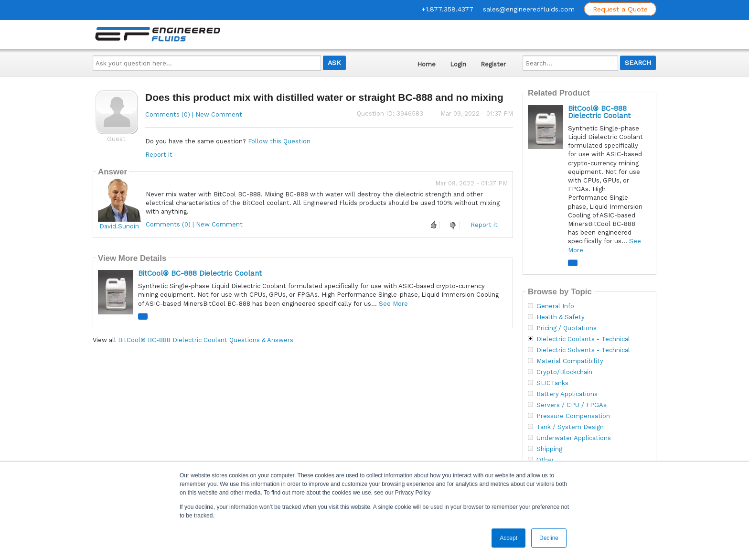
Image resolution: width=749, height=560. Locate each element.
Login (458, 64)
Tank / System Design (570, 427)
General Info (555, 306)
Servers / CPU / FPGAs (572, 405)
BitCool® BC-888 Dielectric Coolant (200, 273)
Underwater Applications (574, 438)
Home (426, 64)
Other (545, 460)
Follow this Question (279, 141)
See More (393, 304)
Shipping (549, 449)
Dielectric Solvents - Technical (583, 350)
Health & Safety (561, 317)
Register (493, 64)
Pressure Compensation (573, 416)
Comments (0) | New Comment (194, 114)
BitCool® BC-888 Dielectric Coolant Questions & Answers (206, 340)
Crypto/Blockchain (564, 372)
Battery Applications (567, 394)
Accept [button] (508, 538)
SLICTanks (552, 383)
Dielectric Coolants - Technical (583, 339)
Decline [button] (549, 538)
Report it (159, 155)
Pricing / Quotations (567, 328)
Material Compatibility (570, 361)
